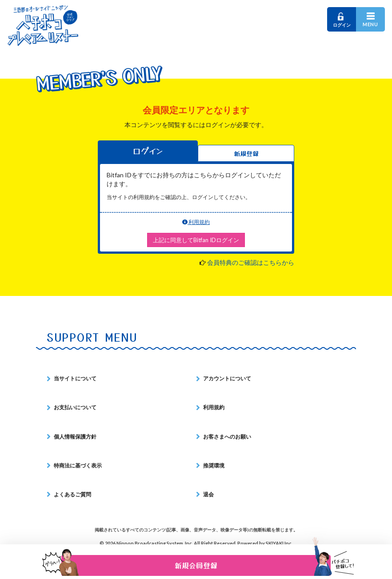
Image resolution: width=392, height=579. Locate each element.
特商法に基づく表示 (78, 465)
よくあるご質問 (72, 494)
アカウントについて (227, 378)
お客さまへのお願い (227, 437)
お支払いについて (75, 407)
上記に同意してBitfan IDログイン (196, 240)
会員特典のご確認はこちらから (251, 262)
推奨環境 (214, 465)
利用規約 (196, 222)
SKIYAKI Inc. (279, 543)
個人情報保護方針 (75, 437)
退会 (208, 494)
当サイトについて (75, 378)
